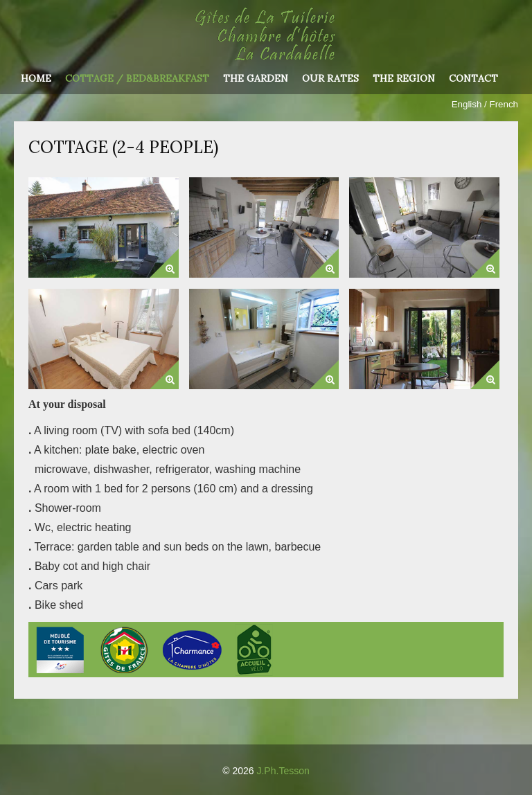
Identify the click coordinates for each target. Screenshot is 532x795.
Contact (473, 79)
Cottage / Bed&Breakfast (137, 79)
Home (36, 79)
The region (404, 79)
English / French (485, 104)
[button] (164, 263)
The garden (256, 79)
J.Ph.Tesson (283, 771)
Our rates (330, 79)
